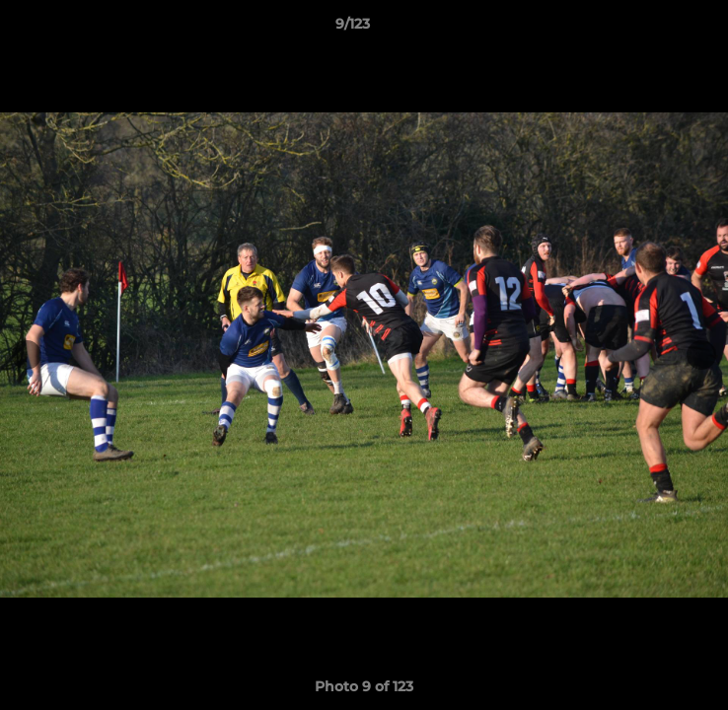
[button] (657, 29)
